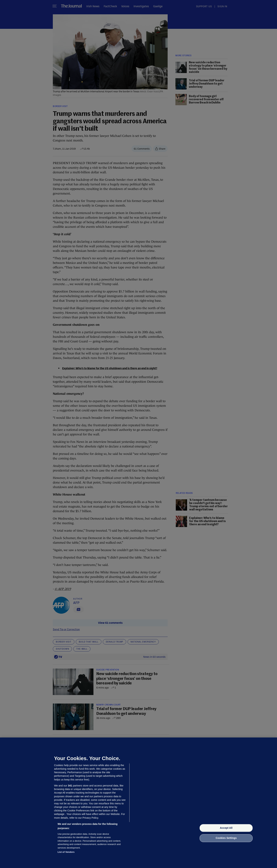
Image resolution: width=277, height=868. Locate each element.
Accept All (226, 828)
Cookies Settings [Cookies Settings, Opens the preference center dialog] (226, 838)
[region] (138, 803)
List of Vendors (66, 852)
